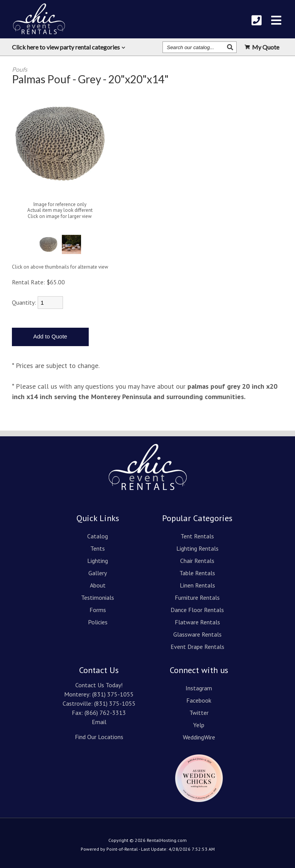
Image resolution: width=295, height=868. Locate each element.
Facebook (199, 700)
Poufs (20, 69)
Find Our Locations (99, 737)
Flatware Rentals (197, 622)
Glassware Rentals (197, 634)
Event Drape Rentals (197, 647)
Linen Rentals (197, 585)
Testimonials (98, 597)
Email (99, 722)
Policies (98, 622)
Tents (98, 548)
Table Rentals (197, 573)
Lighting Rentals (197, 548)
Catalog (98, 536)
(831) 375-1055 (113, 694)
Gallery (98, 573)
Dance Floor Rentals (197, 610)
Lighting (98, 561)
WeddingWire (199, 737)
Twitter (199, 713)
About (98, 585)
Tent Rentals (197, 536)
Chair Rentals (197, 561)
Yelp (199, 725)
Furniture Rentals (197, 597)
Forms (98, 610)
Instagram (199, 688)
